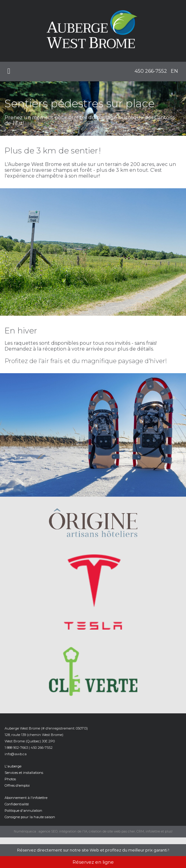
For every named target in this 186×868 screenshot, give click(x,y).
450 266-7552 (151, 71)
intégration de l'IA (73, 831)
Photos (10, 779)
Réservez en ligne (93, 862)
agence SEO (48, 831)
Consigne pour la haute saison (30, 817)
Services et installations (24, 773)
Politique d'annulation (23, 811)
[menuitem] (151, 72)
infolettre (153, 831)
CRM (140, 831)
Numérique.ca (25, 831)
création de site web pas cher (112, 831)
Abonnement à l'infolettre (26, 798)
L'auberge (13, 766)
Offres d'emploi (17, 785)
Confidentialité (17, 804)
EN (174, 71)
